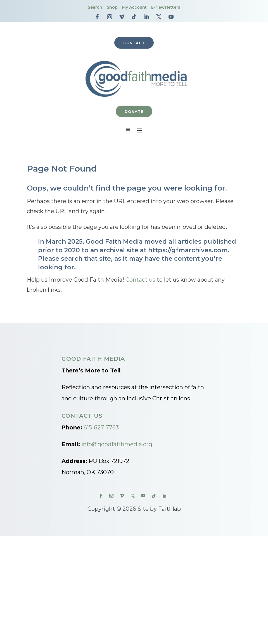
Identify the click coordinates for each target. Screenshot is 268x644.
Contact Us (82, 416)
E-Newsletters (166, 7)
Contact (134, 43)
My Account (134, 7)
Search (95, 7)
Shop (112, 7)
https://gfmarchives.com (188, 250)
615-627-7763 (101, 428)
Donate (134, 112)
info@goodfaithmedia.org (117, 445)
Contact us (140, 280)
